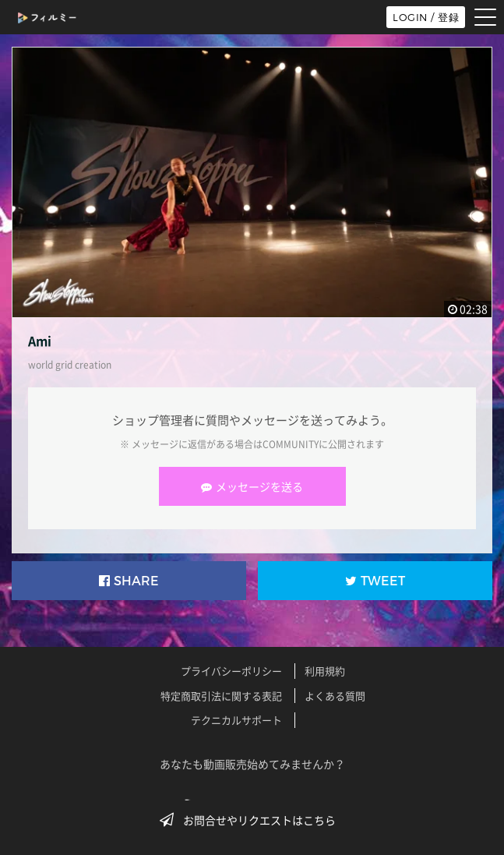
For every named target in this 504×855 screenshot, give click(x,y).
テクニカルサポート (236, 720)
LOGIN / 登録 (426, 17)
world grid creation (70, 365)
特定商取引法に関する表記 (221, 696)
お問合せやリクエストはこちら (252, 820)
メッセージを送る (252, 486)
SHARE (129, 581)
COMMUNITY (291, 444)
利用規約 (325, 671)
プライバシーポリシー (231, 671)
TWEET (375, 581)
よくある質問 (335, 696)
